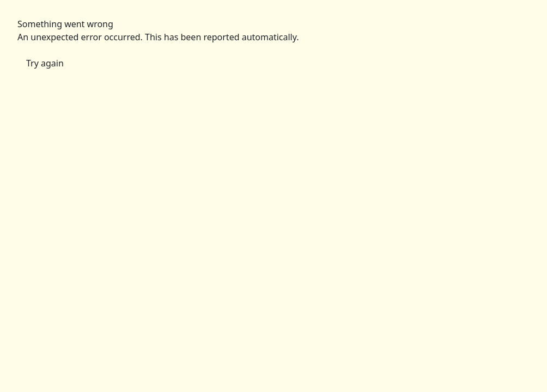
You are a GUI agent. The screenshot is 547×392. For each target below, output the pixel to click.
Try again (45, 63)
